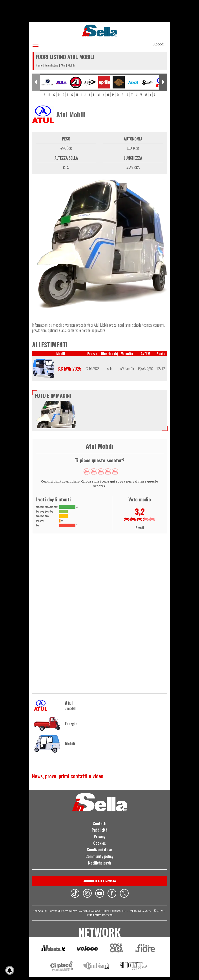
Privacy (100, 839)
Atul (63, 65)
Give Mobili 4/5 (108, 472)
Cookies (99, 846)
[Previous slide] (36, 82)
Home (39, 65)
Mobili (70, 746)
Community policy (99, 859)
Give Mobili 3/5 (101, 472)
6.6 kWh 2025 (69, 369)
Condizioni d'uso (99, 852)
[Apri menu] (36, 44)
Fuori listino (52, 65)
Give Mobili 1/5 (87, 472)
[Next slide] (163, 82)
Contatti (99, 826)
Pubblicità (99, 832)
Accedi (159, 44)
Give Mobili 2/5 (94, 472)
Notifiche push (99, 865)
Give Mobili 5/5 (115, 472)
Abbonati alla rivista (100, 883)
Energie (71, 726)
